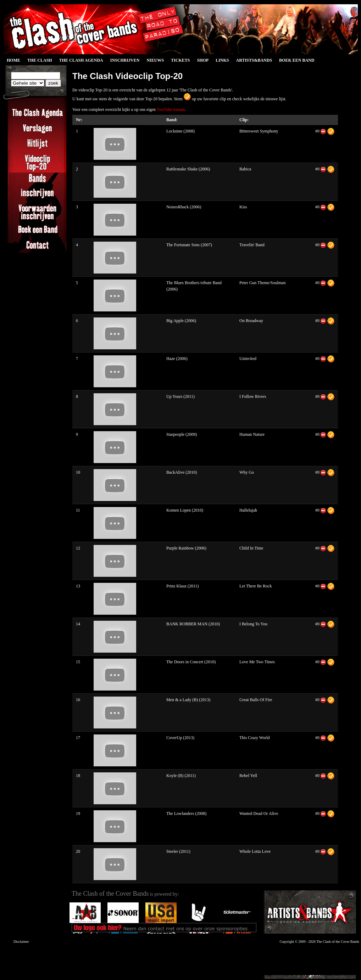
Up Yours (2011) (180, 396)
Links (222, 60)
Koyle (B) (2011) (181, 776)
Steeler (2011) (178, 851)
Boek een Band (297, 60)
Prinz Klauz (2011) (183, 586)
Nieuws (155, 60)
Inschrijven (125, 60)
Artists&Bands (254, 60)
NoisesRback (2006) (184, 207)
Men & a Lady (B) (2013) (188, 700)
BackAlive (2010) (182, 472)
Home (13, 60)
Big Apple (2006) (181, 321)
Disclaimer (21, 942)
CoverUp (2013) (180, 738)
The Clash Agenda (81, 60)
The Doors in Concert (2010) (191, 662)
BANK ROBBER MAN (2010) (193, 624)
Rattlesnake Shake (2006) (188, 169)
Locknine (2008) (180, 131)
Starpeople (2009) (182, 434)
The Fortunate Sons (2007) (189, 245)
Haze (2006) (177, 359)
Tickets (180, 60)
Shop (203, 60)
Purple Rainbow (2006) (186, 548)
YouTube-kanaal (171, 109)
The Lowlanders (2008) (186, 813)
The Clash (40, 60)
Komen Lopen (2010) (185, 510)
